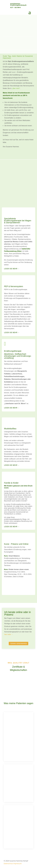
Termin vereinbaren (18, 644)
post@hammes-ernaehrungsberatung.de (18, 4)
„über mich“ (16, 88)
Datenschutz (8, 864)
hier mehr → (9, 634)
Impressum (17, 864)
